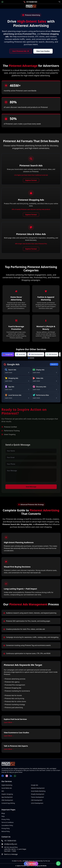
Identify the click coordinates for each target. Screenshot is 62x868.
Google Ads (35, 785)
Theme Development (37, 797)
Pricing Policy (6, 828)
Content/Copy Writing (8, 803)
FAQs (3, 816)
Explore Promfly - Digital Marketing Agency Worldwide (32, 866)
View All (54, 364)
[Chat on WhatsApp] (58, 863)
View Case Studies (43, 51)
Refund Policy (6, 831)
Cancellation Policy (7, 825)
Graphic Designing (7, 794)
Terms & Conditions (8, 822)
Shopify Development (38, 794)
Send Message (32, 487)
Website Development (38, 788)
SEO (3, 791)
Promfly (19, 861)
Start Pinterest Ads (21, 51)
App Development (7, 797)
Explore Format (31, 181)
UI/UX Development (37, 803)
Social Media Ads (7, 788)
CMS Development (37, 800)
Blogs (3, 813)
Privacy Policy (6, 819)
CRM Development (7, 800)
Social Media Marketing (38, 791)
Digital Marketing (7, 785)
